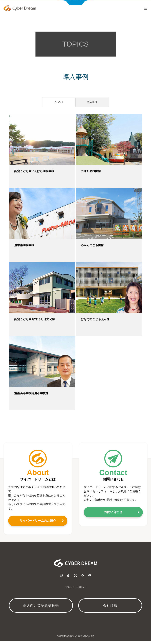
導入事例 (92, 105)
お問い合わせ (113, 515)
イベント (59, 105)
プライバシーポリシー (76, 590)
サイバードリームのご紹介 (38, 523)
